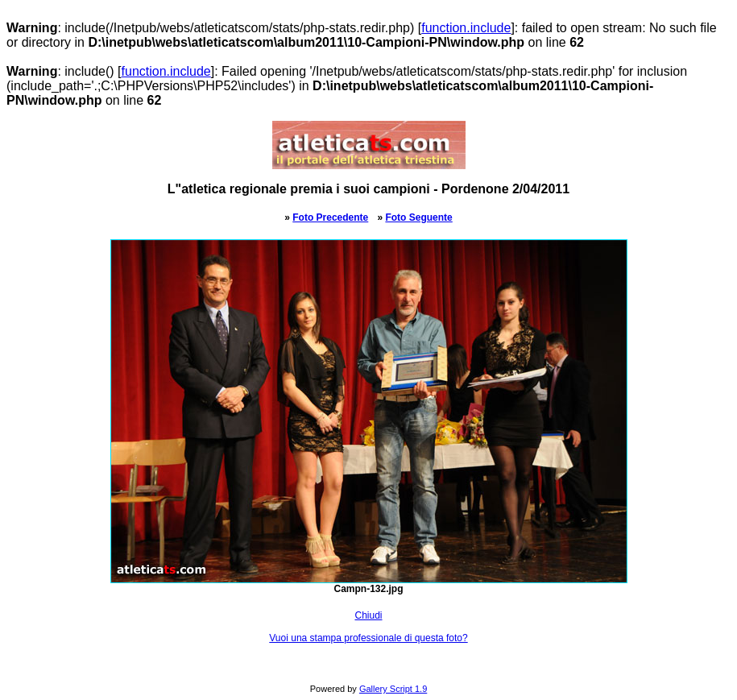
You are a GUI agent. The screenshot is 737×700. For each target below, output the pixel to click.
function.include (466, 28)
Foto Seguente (418, 217)
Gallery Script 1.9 (393, 689)
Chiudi (368, 615)
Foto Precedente (330, 217)
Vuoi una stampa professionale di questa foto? (368, 638)
